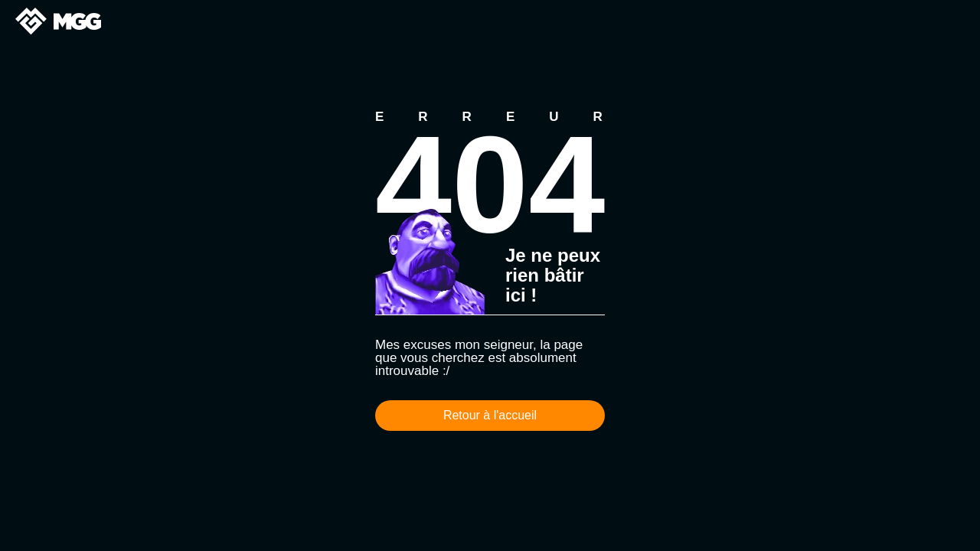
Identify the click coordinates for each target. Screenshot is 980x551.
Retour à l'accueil (490, 415)
